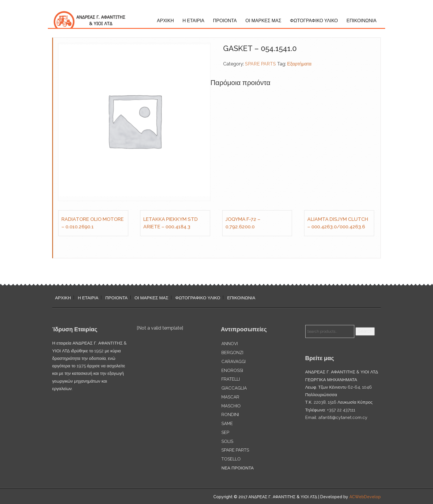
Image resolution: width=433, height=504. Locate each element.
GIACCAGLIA (234, 388)
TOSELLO (231, 459)
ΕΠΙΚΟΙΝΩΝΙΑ (362, 21)
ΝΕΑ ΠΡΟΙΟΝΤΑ (238, 468)
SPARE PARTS (260, 64)
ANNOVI (230, 344)
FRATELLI (231, 379)
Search (365, 331)
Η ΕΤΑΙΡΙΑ (193, 21)
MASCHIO (231, 406)
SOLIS (227, 441)
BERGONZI (232, 353)
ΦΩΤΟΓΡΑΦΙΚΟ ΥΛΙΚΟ (314, 21)
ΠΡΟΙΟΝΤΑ (225, 21)
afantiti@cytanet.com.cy (343, 418)
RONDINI (230, 415)
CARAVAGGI (234, 362)
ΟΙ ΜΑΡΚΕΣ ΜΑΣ (263, 21)
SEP (225, 432)
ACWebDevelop (365, 497)
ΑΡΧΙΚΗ (165, 21)
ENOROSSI (232, 371)
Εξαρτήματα (299, 64)
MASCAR (230, 397)
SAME (227, 424)
